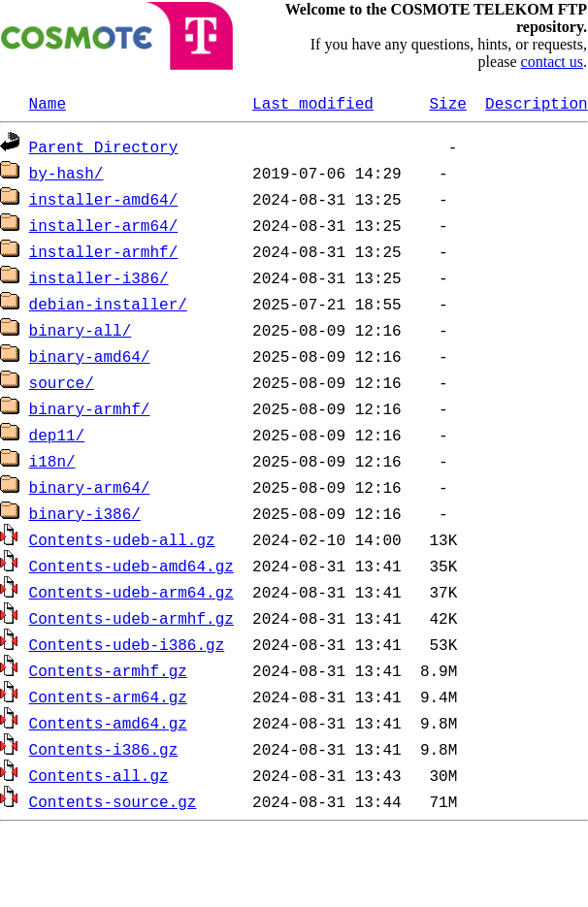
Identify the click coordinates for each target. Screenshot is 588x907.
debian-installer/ (108, 304)
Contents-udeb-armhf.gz (131, 618)
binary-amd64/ (90, 356)
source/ (62, 382)
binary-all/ (81, 330)
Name (48, 103)
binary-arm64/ (90, 487)
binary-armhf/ (90, 408)
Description (537, 103)
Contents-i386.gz (104, 749)
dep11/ (57, 435)
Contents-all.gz (99, 775)
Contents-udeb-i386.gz (127, 644)
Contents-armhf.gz (108, 670)
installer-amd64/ (104, 199)
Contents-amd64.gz (108, 723)
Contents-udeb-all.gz (122, 539)
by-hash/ (66, 173)
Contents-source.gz (113, 801)
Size (447, 103)
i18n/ (52, 461)
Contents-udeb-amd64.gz (131, 566)
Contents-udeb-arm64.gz (131, 592)
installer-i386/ (99, 277)
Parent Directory (104, 146)
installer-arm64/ (104, 225)
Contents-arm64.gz (108, 696)
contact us (552, 62)
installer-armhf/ (104, 251)
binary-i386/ (85, 513)
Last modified (313, 103)
